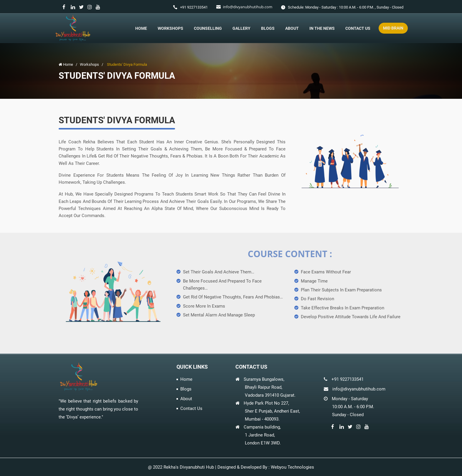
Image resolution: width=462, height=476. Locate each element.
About (292, 28)
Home (141, 28)
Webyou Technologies (292, 467)
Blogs (268, 28)
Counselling (208, 28)
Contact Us (358, 28)
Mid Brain (393, 28)
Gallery (241, 28)
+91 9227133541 (194, 7)
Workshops (170, 28)
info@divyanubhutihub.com (247, 7)
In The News (322, 28)
